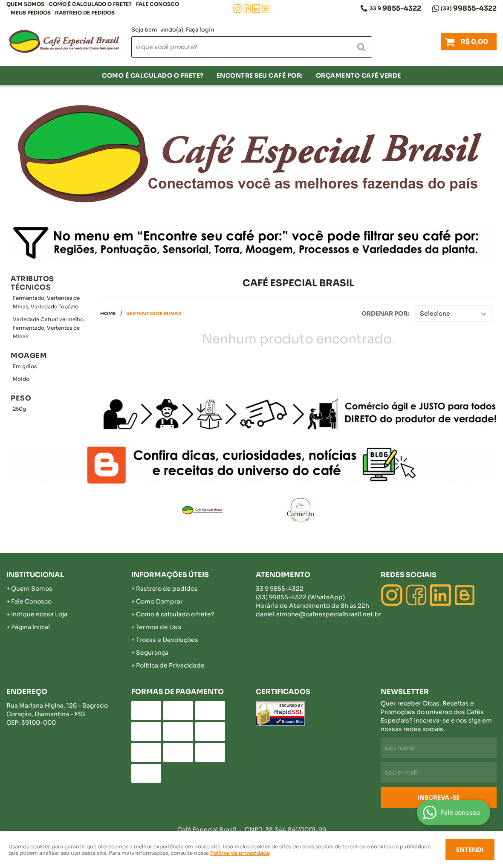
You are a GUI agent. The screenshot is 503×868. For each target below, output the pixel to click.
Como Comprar (159, 601)
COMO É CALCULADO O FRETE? (90, 4)
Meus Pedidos (31, 13)
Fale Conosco (158, 4)
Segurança (152, 653)
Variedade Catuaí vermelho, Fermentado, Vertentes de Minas (49, 328)
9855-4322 (395, 8)
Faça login (200, 30)
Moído (21, 379)
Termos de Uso (159, 627)
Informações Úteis (170, 575)
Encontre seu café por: (260, 75)
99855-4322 (469, 8)
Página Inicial (30, 627)
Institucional (35, 575)
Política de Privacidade (170, 665)
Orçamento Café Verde (358, 75)
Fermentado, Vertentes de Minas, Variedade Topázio (46, 302)
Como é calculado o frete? (175, 614)
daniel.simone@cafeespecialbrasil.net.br (319, 614)
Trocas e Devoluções (167, 640)
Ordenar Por (384, 314)
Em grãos (25, 366)
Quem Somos (25, 4)
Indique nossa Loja (39, 614)
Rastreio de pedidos (85, 13)
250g (19, 409)
